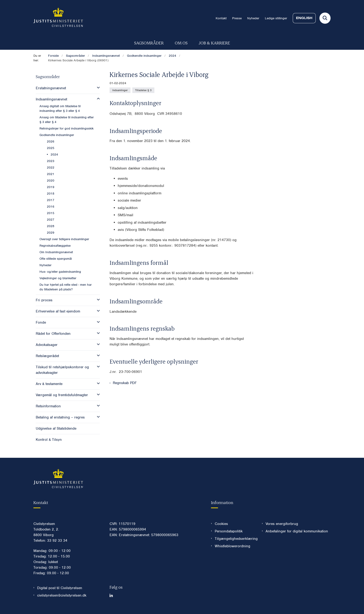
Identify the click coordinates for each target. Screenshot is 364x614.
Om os (181, 43)
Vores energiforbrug (282, 524)
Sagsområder (149, 43)
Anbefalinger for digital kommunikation (297, 531)
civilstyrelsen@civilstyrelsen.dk (62, 595)
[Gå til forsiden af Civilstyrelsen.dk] (58, 18)
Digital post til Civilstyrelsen (60, 588)
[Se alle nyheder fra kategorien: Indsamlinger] (120, 90)
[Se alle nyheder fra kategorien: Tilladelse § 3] (143, 90)
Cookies (221, 524)
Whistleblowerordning (232, 546)
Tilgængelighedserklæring (235, 539)
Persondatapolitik (229, 531)
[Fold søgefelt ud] (325, 18)
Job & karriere (214, 43)
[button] (97, 88)
